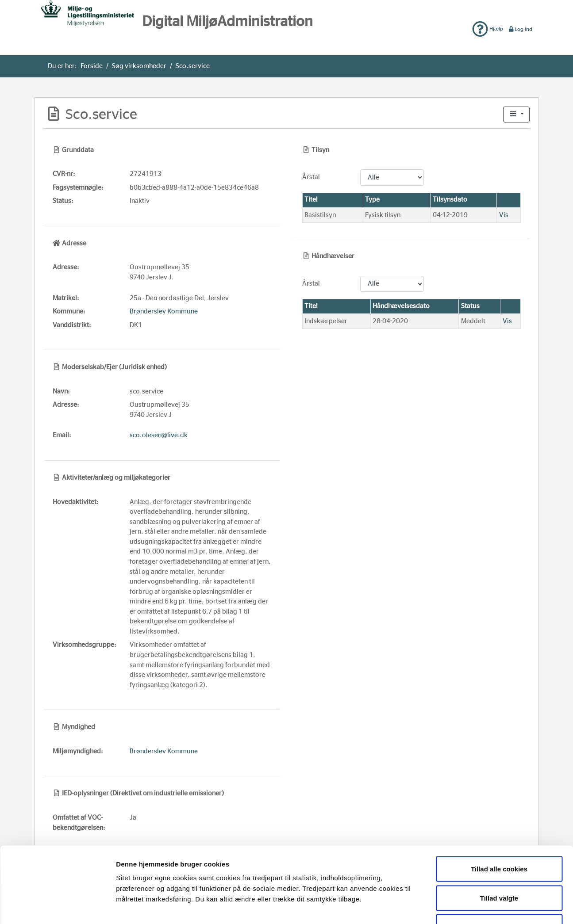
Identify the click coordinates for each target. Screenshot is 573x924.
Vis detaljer (457, 907)
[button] (516, 115)
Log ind (520, 29)
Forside (92, 66)
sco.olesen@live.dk (159, 435)
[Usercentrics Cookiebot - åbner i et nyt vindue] (57, 907)
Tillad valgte (499, 837)
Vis (504, 215)
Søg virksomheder (139, 66)
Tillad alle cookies (499, 808)
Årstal (311, 177)
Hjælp (488, 29)
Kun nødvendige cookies (499, 866)
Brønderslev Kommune (164, 311)
